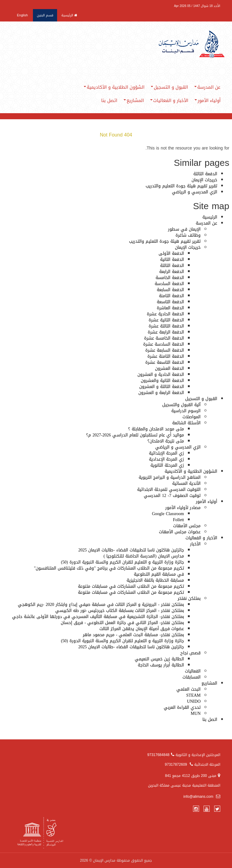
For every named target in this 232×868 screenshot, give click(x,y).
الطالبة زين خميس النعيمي (159, 659)
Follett (178, 520)
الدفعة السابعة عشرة (165, 350)
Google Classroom (168, 514)
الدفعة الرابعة (172, 272)
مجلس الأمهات (187, 526)
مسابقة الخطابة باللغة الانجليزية (155, 580)
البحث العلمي (188, 689)
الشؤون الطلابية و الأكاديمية (114, 87)
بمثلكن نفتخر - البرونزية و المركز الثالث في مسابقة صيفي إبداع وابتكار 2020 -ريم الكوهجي (101, 605)
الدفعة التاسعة (170, 302)
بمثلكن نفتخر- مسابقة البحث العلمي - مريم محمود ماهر (133, 635)
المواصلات (192, 417)
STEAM (193, 695)
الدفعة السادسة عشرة (164, 344)
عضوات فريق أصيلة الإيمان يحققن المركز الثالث (142, 629)
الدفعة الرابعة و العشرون (161, 393)
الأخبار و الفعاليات (169, 100)
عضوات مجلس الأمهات (180, 532)
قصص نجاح (190, 653)
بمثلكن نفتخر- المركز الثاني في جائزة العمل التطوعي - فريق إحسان (122, 623)
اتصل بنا (109, 100)
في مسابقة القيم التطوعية (159, 574)
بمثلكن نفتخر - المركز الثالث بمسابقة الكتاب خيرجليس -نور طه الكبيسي (120, 611)
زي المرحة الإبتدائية (166, 453)
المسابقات (192, 677)
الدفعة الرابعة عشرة (166, 332)
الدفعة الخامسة (170, 278)
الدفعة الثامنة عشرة (166, 356)
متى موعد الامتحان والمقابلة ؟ (156, 429)
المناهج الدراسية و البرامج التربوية (170, 477)
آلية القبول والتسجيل (181, 405)
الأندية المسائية (186, 483)
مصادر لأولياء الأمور (183, 508)
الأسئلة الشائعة (186, 423)
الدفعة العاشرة (170, 308)
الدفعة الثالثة (205, 174)
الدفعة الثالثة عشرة (166, 326)
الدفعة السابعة (170, 290)
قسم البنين (45, 15)
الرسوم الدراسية (186, 411)
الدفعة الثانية (172, 260)
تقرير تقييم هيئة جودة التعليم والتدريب (181, 186)
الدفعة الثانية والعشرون (162, 381)
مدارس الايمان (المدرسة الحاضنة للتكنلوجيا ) (144, 556)
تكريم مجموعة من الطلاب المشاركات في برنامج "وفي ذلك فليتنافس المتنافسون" (109, 568)
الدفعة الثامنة (171, 296)
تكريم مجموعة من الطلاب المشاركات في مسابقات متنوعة (131, 586)
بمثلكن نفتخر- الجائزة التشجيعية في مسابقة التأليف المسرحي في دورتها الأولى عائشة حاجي (98, 617)
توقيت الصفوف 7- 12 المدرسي (172, 496)
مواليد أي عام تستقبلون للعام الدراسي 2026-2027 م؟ (135, 435)
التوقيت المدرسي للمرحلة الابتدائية (169, 490)
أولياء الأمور (208, 100)
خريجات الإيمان (204, 180)
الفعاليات (193, 671)
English (22, 15)
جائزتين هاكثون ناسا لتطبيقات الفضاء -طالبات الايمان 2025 (131, 550)
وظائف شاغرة (188, 235)
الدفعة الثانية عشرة (166, 320)
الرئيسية (69, 15)
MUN (196, 713)
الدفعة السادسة (169, 284)
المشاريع (134, 100)
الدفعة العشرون (169, 368)
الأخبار (195, 544)
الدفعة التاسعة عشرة (165, 362)
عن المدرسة (207, 87)
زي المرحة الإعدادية (166, 459)
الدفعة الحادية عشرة (165, 314)
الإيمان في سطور (184, 229)
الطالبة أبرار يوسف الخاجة (161, 665)
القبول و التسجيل (169, 87)
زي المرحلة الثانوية (167, 465)
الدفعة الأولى (171, 253)
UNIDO (194, 701)
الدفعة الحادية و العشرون (161, 375)
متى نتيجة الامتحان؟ (166, 441)
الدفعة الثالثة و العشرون (162, 387)
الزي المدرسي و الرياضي (195, 192)
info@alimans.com (202, 797)
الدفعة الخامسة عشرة (164, 338)
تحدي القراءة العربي (182, 707)
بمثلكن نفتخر (189, 598)
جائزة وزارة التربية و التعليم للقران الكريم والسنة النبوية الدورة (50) (122, 562)
